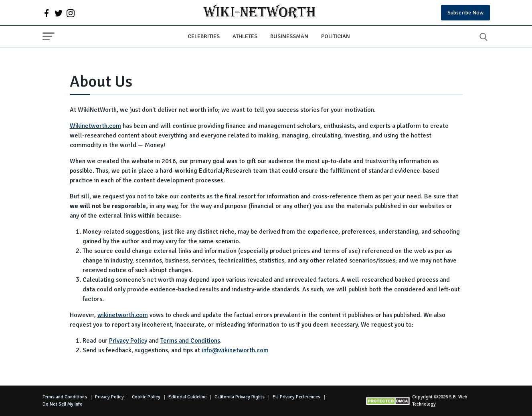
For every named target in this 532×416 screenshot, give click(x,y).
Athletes (245, 36)
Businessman (289, 36)
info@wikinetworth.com (235, 350)
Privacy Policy (128, 341)
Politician (336, 36)
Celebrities (204, 36)
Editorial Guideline (187, 397)
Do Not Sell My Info (63, 404)
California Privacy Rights (240, 397)
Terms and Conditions (190, 341)
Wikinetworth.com (95, 126)
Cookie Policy (146, 397)
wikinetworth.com (123, 315)
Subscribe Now (465, 13)
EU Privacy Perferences (296, 397)
